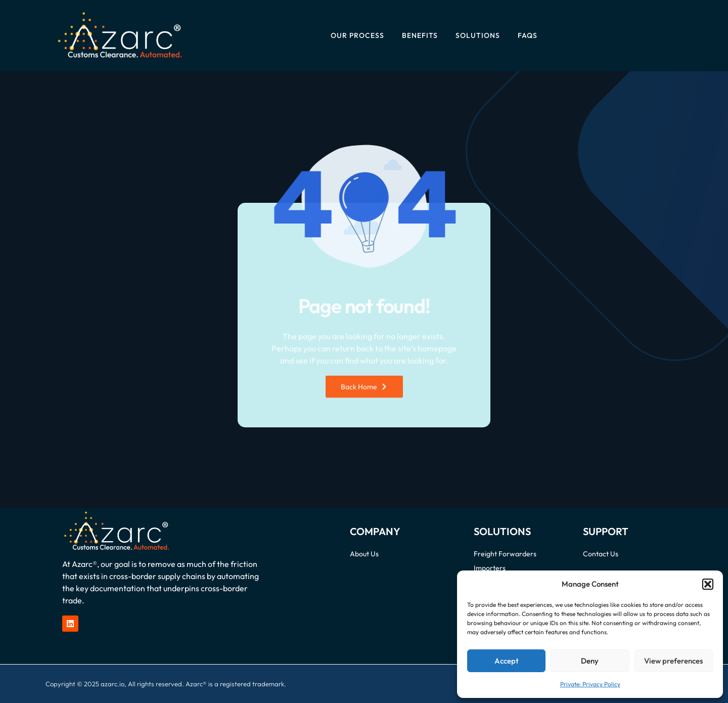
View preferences (673, 661)
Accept (507, 661)
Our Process (357, 35)
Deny (590, 661)
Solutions (478, 35)
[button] (708, 584)
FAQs (528, 35)
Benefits (420, 35)
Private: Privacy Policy (590, 684)
